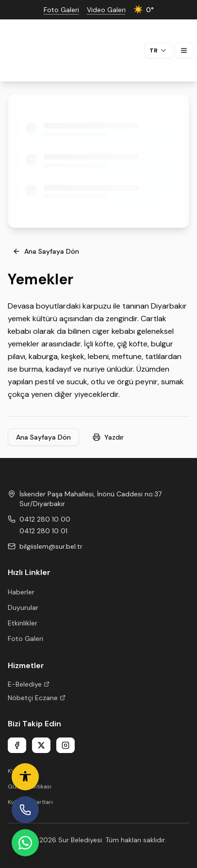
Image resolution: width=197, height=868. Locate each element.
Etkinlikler (23, 623)
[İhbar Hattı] (25, 810)
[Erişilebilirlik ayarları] (25, 777)
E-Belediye (29, 684)
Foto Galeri (25, 639)
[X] (41, 745)
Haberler (21, 592)
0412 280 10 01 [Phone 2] (43, 531)
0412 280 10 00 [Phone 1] (45, 519)
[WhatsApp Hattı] (25, 843)
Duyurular (23, 607)
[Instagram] (66, 745)
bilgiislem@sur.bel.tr (51, 546)
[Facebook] (17, 745)
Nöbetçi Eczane (37, 698)
